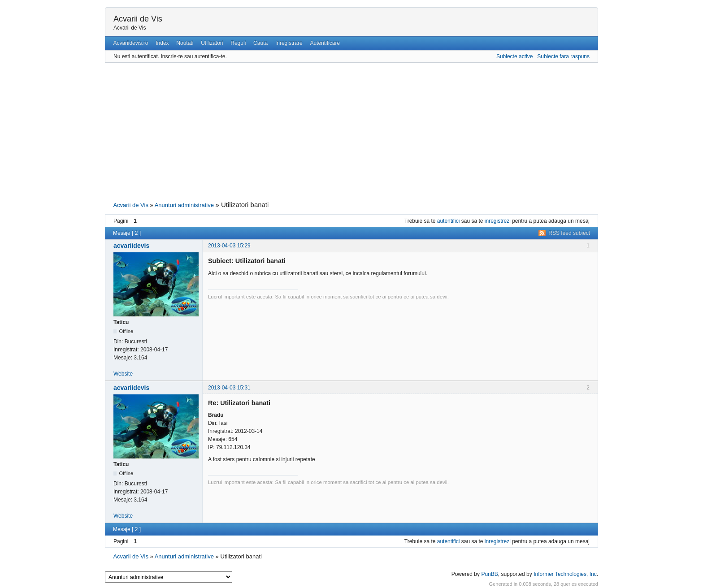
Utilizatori (212, 43)
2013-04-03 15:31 (229, 388)
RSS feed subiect (569, 233)
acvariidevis (131, 246)
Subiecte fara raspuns (563, 56)
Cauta (260, 43)
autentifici (449, 221)
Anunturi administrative (184, 205)
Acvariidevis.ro (130, 43)
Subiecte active (514, 56)
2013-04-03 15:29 (229, 246)
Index (162, 43)
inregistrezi (498, 221)
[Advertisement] (351, 131)
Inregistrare (289, 43)
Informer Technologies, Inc (565, 574)
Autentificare (325, 43)
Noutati (185, 43)
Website (123, 374)
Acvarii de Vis (138, 19)
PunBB (489, 574)
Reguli (238, 43)
